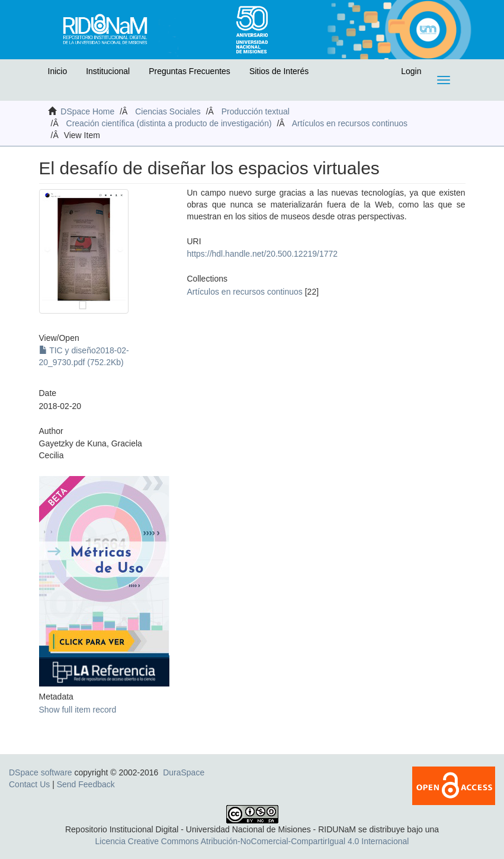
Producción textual (256, 111)
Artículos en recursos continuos (350, 123)
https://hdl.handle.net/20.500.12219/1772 (263, 254)
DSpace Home (87, 111)
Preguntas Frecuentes (190, 71)
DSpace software (41, 772)
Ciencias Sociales (168, 111)
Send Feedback (86, 784)
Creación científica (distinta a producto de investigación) (169, 123)
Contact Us (29, 784)
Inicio (58, 71)
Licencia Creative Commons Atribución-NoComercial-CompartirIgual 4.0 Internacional (252, 841)
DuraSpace (184, 772)
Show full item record (78, 710)
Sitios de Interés (279, 71)
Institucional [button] (108, 71)
